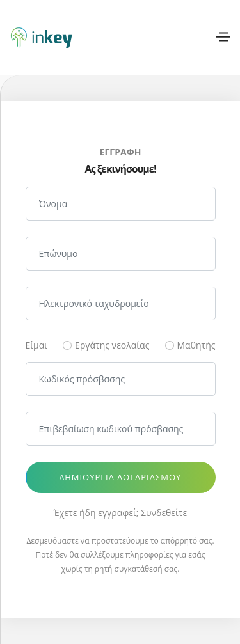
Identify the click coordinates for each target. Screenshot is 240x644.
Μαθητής (196, 345)
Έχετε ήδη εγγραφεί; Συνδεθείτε (120, 513)
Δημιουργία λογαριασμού (121, 477)
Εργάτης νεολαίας (112, 345)
